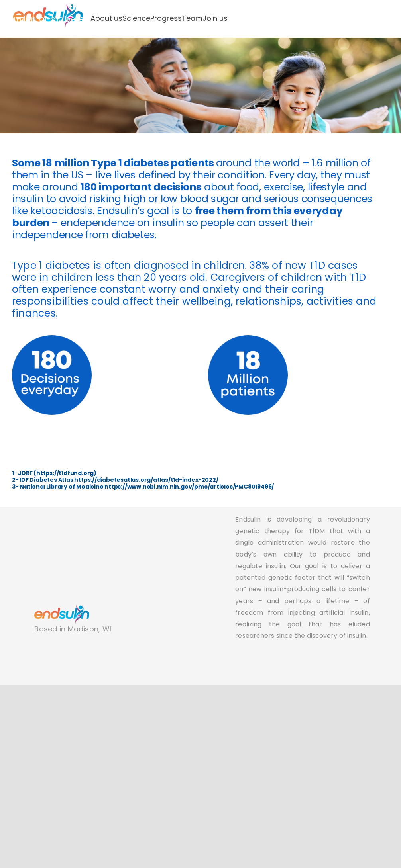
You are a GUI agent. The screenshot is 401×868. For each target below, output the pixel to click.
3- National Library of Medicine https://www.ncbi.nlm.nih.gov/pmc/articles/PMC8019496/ (143, 487)
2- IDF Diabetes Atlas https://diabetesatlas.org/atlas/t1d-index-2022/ (115, 480)
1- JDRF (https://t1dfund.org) (54, 473)
